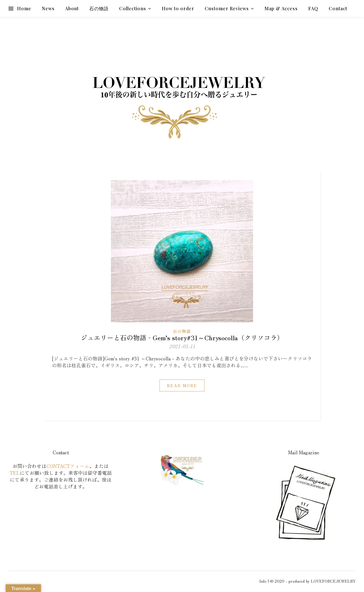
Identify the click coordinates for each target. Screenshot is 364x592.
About (72, 8)
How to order (178, 8)
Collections (133, 8)
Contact (338, 8)
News (48, 8)
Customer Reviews (227, 8)
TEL (15, 473)
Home (24, 8)
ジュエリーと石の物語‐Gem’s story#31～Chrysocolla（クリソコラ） (182, 337)
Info (263, 581)
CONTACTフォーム (68, 466)
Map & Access (281, 8)
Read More (182, 385)
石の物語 (99, 8)
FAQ (313, 8)
